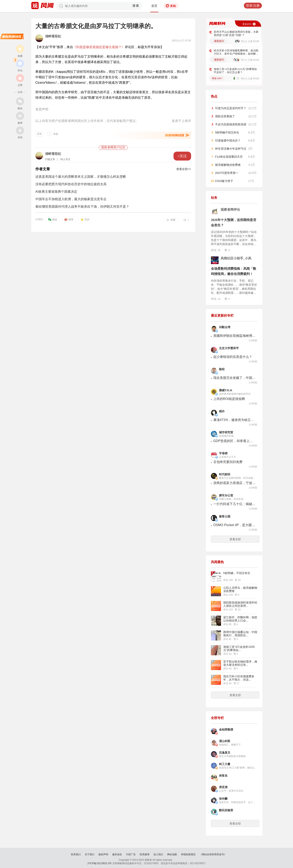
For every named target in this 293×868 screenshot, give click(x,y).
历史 (39, 134)
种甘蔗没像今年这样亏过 (231, 149)
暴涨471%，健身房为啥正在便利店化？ (235, 420)
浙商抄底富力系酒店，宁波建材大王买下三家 (235, 483)
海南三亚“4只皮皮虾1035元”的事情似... (239, 648)
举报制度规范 (188, 854)
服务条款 (117, 854)
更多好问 (247, 24)
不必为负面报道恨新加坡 (231, 124)
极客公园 (225, 516)
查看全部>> (184, 169)
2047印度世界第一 (227, 173)
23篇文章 (50, 159)
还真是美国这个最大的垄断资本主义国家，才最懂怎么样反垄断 (81, 177)
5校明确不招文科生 (227, 132)
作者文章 (43, 169)
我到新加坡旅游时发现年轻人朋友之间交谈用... (240, 604)
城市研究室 (226, 432)
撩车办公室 (226, 495)
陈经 (222, 369)
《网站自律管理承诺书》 (213, 854)
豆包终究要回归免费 (228, 462)
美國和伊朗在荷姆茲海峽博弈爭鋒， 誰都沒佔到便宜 (235, 336)
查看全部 (235, 539)
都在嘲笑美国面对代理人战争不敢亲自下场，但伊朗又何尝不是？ (82, 207)
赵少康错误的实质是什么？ (233, 357)
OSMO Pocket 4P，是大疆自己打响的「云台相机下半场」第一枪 (235, 525)
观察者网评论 (230, 210)
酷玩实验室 (226, 810)
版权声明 (103, 854)
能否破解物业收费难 (228, 165)
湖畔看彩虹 (53, 36)
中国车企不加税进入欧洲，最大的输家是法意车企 (71, 199)
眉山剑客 (225, 741)
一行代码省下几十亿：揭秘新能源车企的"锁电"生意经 (235, 504)
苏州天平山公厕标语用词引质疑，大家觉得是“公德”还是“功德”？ (236, 33)
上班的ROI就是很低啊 (229, 399)
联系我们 (76, 854)
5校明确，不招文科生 (237, 573)
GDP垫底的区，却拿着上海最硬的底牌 (235, 441)
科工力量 (225, 764)
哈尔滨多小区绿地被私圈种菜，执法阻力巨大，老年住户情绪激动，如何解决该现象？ (236, 52)
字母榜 (223, 453)
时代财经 (225, 474)
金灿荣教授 (226, 730)
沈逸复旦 (225, 753)
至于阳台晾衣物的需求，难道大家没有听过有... (240, 663)
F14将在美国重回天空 (229, 157)
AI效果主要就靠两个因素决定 (56, 192)
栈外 (222, 411)
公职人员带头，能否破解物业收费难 (240, 589)
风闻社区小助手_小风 (236, 258)
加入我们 (158, 854)
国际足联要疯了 (225, 116)
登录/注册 (253, 6)
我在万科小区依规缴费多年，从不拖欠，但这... (239, 678)
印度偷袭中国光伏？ (228, 141)
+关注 (182, 156)
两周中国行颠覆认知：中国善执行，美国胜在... (240, 634)
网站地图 (172, 854)
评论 (216, 250)
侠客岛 (223, 776)
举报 (56, 134)
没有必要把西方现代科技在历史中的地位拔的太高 (71, 184)
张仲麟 (223, 799)
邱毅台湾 (225, 327)
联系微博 (145, 854)
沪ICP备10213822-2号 (99, 863)
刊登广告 (131, 854)
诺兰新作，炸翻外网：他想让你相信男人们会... (240, 619)
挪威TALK (226, 390)
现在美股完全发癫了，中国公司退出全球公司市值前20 (235, 378)
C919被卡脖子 (224, 181)
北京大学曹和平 (229, 348)
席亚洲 (223, 787)
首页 (154, 6)
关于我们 (90, 854)
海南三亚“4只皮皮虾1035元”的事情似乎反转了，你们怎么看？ (235, 71)
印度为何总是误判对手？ (231, 108)
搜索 (136, 6)
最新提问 (219, 41)
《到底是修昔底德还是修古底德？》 (99, 47)
